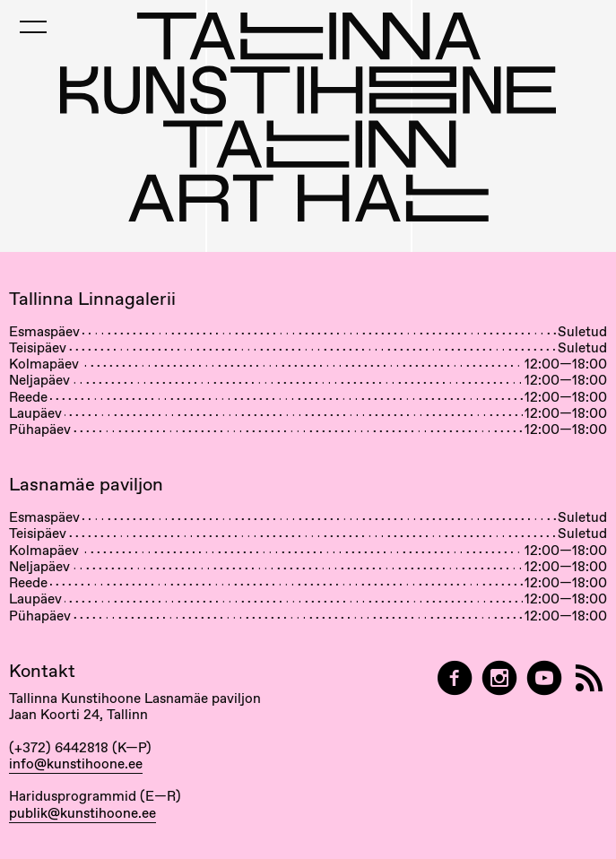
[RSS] (589, 678)
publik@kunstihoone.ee (82, 813)
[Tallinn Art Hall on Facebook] (455, 678)
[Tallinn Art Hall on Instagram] (499, 678)
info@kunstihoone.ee (76, 764)
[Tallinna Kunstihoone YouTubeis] (544, 678)
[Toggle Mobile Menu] (33, 27)
